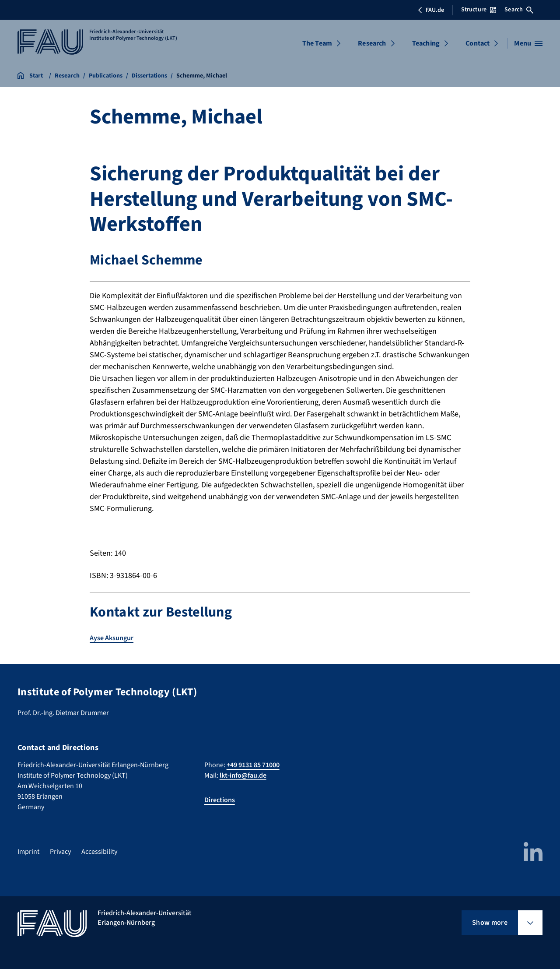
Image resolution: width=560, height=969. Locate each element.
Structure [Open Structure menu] (479, 10)
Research (372, 43)
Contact (478, 43)
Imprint (28, 852)
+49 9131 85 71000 (253, 765)
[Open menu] (528, 43)
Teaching (426, 43)
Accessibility (99, 852)
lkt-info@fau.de (243, 775)
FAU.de (431, 10)
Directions (220, 800)
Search (519, 10)
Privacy (60, 852)
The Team (317, 43)
